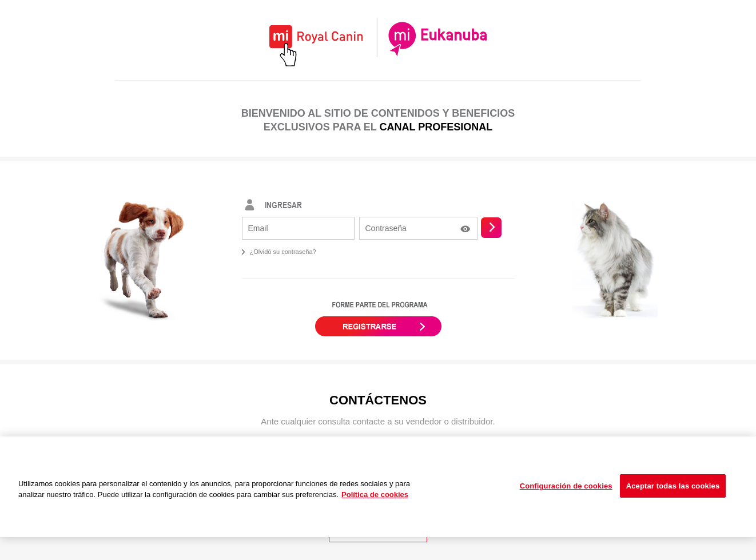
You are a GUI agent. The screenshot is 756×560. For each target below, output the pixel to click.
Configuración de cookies (566, 486)
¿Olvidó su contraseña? (283, 252)
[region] (378, 487)
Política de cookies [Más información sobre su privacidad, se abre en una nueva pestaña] (375, 495)
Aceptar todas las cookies (673, 486)
